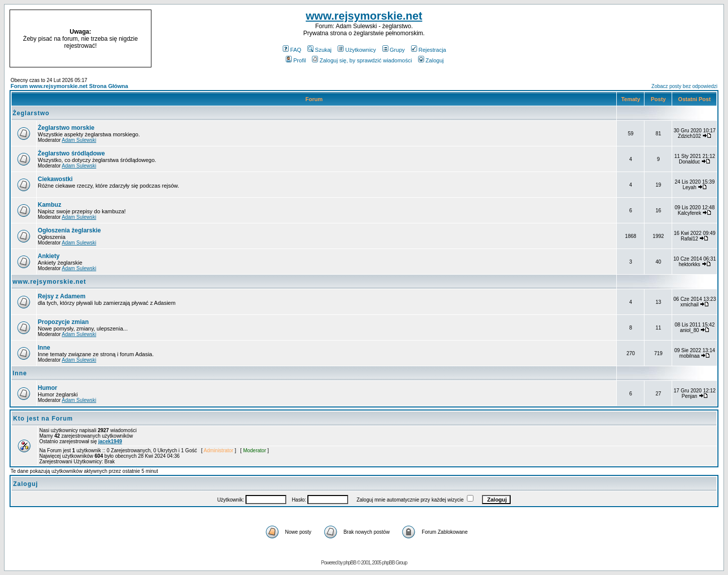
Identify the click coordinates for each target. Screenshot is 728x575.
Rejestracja (429, 50)
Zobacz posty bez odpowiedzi (684, 86)
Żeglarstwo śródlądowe (71, 153)
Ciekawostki (55, 179)
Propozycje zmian (63, 322)
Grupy (394, 50)
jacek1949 (110, 441)
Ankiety (49, 256)
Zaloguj (431, 60)
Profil (296, 60)
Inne (44, 348)
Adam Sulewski (79, 140)
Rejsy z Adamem (62, 296)
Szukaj (319, 50)
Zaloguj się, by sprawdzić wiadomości (362, 60)
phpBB (350, 563)
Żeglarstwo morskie (66, 128)
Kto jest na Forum (43, 419)
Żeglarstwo (31, 113)
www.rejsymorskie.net (364, 16)
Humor (48, 388)
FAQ (292, 50)
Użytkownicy (357, 50)
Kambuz (50, 205)
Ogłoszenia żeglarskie (69, 230)
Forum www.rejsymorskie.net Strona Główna (69, 86)
